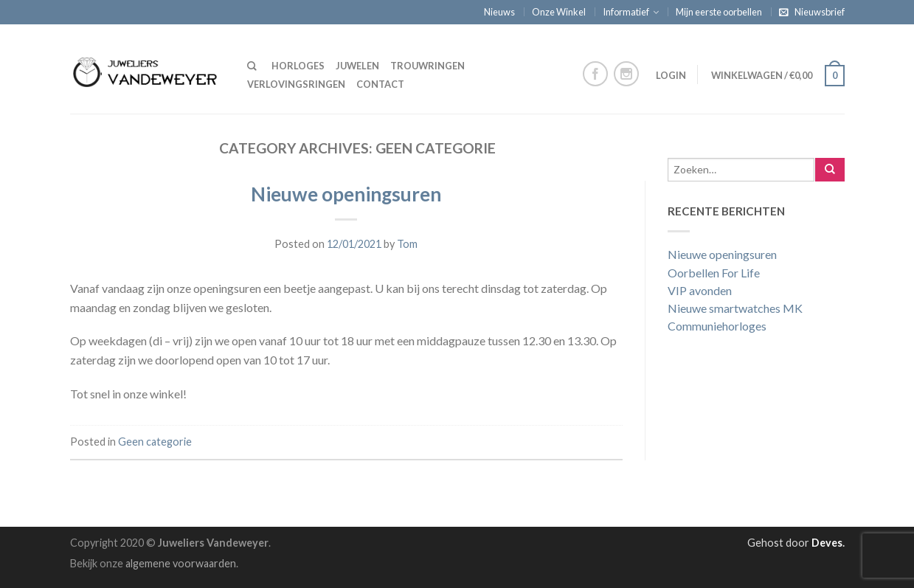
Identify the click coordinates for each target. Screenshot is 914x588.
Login (671, 75)
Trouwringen (427, 66)
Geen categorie (155, 442)
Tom (407, 244)
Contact (380, 84)
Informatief (626, 12)
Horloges (298, 66)
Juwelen (357, 66)
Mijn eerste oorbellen (719, 12)
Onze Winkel (559, 12)
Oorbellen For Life (714, 273)
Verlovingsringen (296, 84)
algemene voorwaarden (181, 563)
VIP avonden (700, 290)
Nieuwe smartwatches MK (735, 308)
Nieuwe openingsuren (346, 194)
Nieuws (499, 12)
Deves (827, 543)
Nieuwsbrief (820, 12)
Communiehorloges (717, 326)
